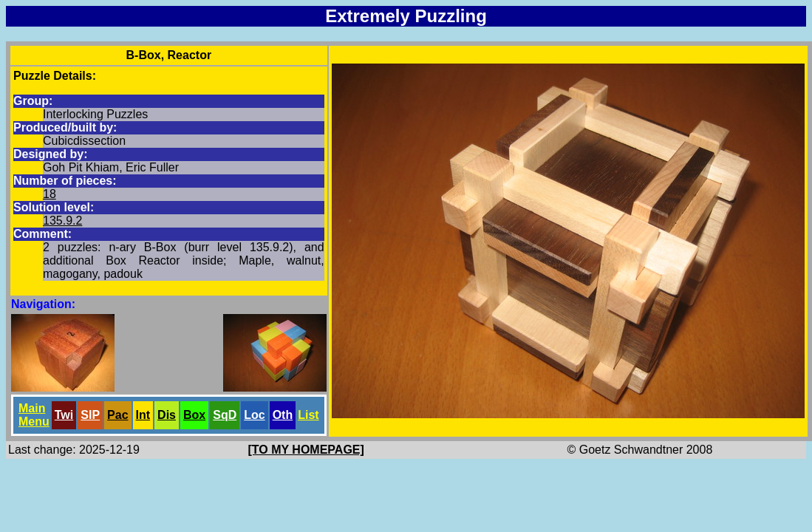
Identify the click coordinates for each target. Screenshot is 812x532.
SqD (225, 415)
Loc (254, 415)
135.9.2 (62, 221)
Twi (64, 415)
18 (50, 194)
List (308, 415)
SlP (90, 415)
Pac (117, 415)
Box (194, 415)
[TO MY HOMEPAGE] (306, 450)
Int (143, 415)
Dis (167, 415)
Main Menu (34, 415)
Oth (283, 415)
